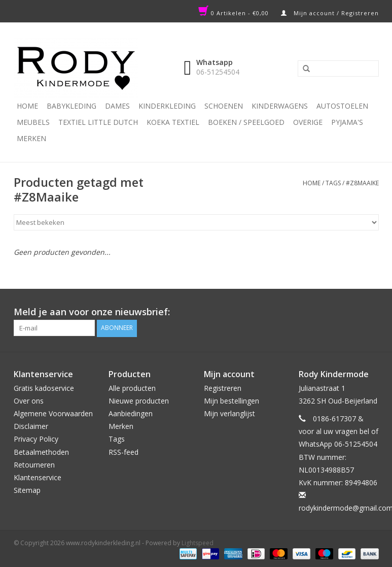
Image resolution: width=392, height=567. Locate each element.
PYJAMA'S (347, 122)
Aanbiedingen (131, 413)
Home (27, 106)
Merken (31, 138)
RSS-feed (123, 452)
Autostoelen (342, 106)
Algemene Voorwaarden (53, 413)
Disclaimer (31, 426)
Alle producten (132, 388)
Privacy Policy (36, 439)
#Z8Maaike (362, 183)
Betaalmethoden (41, 452)
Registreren (223, 388)
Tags (333, 183)
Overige (308, 122)
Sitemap (27, 490)
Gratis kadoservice (44, 388)
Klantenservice (38, 477)
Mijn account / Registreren (330, 13)
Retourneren (34, 464)
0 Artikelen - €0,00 (235, 13)
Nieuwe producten (139, 400)
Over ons (29, 400)
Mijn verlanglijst (229, 413)
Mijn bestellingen (231, 400)
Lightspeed (198, 542)
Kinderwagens (280, 106)
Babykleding (72, 106)
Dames (117, 106)
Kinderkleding (167, 106)
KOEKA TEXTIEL (173, 122)
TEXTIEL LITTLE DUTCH (98, 122)
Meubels (33, 122)
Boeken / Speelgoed (246, 122)
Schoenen (224, 106)
